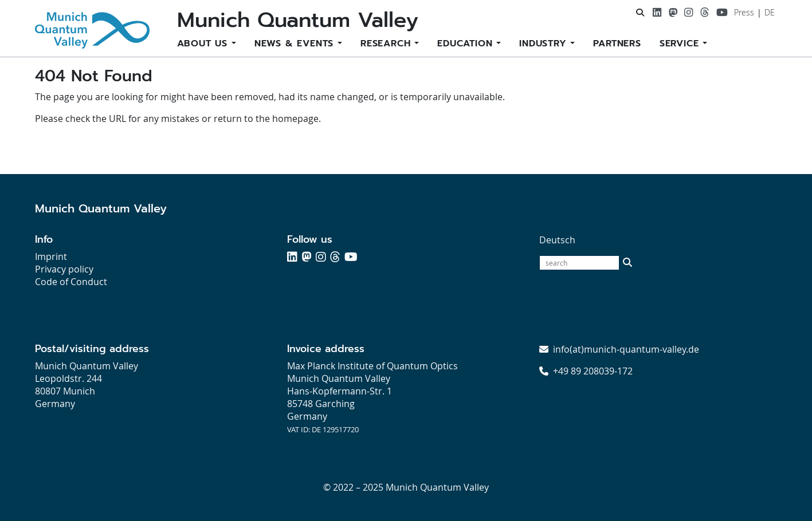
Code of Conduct (71, 282)
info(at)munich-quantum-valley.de (626, 349)
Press (744, 12)
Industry (545, 44)
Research (387, 44)
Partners (617, 44)
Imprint (51, 256)
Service (681, 44)
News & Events (296, 44)
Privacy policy (64, 269)
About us (204, 44)
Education (467, 44)
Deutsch (557, 240)
